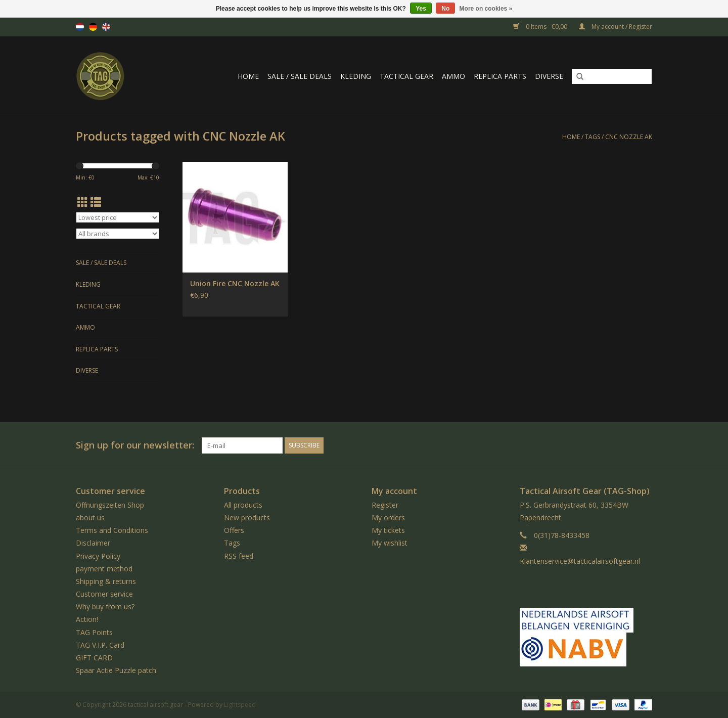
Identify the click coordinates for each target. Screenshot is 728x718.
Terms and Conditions (112, 530)
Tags (593, 137)
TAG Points (94, 632)
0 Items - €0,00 (541, 27)
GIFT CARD (94, 658)
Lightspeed (240, 705)
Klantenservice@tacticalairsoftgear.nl (580, 561)
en (106, 27)
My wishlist (390, 543)
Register (385, 505)
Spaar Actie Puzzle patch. (117, 670)
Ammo (453, 76)
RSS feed (239, 556)
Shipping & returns (106, 581)
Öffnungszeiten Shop (110, 505)
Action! (87, 619)
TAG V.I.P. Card (100, 645)
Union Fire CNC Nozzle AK (235, 283)
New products (247, 518)
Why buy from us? (105, 607)
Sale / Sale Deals (300, 76)
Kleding (356, 76)
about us (90, 518)
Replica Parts (500, 76)
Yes (421, 9)
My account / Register (616, 27)
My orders (388, 518)
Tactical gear (406, 76)
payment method (104, 569)
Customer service (104, 594)
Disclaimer (93, 543)
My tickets (388, 530)
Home (248, 76)
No (445, 9)
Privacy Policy (98, 556)
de (93, 27)
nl (80, 27)
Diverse (549, 76)
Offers (234, 530)
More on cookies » (486, 9)
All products (243, 505)
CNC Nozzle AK (629, 137)
